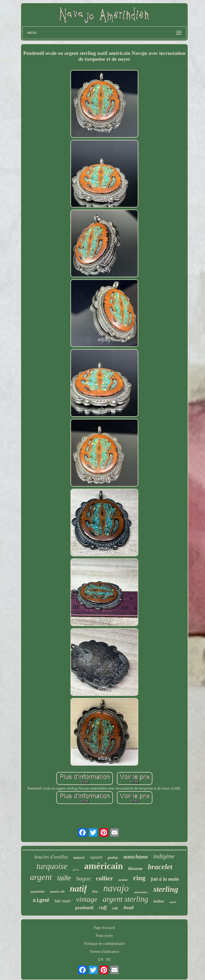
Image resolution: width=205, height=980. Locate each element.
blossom (135, 869)
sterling (166, 889)
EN (101, 960)
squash (96, 857)
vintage (87, 899)
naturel (79, 858)
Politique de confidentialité (104, 944)
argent (41, 877)
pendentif (84, 908)
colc (115, 908)
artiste (123, 880)
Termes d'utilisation (104, 952)
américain (103, 866)
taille (64, 878)
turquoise (52, 866)
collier (104, 878)
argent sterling (126, 899)
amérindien (141, 892)
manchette (38, 892)
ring (139, 878)
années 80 (57, 891)
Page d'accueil (104, 928)
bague (84, 878)
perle (76, 869)
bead (129, 907)
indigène (164, 856)
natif (78, 889)
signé (41, 901)
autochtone (136, 857)
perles (113, 857)
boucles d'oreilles (51, 857)
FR (108, 960)
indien (159, 901)
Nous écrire (105, 936)
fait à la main (165, 879)
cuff (103, 908)
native (173, 902)
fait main (63, 901)
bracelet (160, 867)
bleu (95, 892)
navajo (116, 888)
